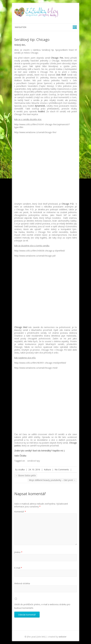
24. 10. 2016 (34, 470)
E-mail (18, 568)
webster (63, 637)
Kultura (47, 470)
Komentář (20, 512)
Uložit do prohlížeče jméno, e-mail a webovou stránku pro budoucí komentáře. (42, 606)
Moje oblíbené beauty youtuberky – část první (52, 480)
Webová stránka (22, 583)
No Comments (62, 470)
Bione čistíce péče (26, 475)
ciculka (21, 470)
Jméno (18, 552)
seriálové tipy (34, 461)
